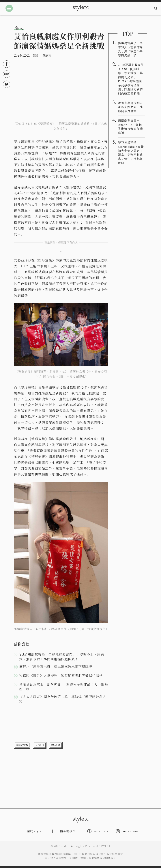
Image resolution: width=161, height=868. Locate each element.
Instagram (127, 831)
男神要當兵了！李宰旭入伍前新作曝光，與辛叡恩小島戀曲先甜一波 (130, 49)
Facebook (98, 831)
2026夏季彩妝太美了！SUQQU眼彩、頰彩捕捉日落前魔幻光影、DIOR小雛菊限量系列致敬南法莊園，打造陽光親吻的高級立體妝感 (131, 79)
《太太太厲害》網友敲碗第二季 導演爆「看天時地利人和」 (63, 699)
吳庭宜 (47, 55)
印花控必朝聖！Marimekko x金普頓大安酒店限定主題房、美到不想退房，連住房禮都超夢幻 (131, 152)
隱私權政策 (68, 831)
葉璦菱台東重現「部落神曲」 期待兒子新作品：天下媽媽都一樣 (64, 687)
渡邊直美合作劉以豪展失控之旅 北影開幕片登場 (130, 107)
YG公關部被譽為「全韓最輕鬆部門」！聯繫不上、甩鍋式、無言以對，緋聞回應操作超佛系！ (62, 656)
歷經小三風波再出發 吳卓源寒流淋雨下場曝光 (56, 667)
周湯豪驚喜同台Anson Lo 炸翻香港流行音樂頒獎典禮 (130, 127)
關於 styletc (36, 831)
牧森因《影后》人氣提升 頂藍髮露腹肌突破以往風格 (61, 675)
